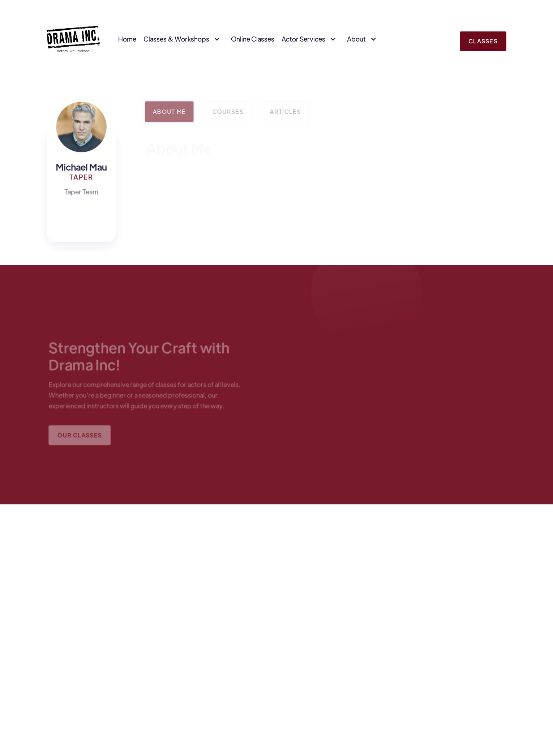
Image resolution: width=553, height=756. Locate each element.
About (356, 39)
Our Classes (80, 436)
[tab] (170, 112)
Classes (483, 41)
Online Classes (253, 39)
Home (127, 39)
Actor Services (303, 39)
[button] (184, 39)
